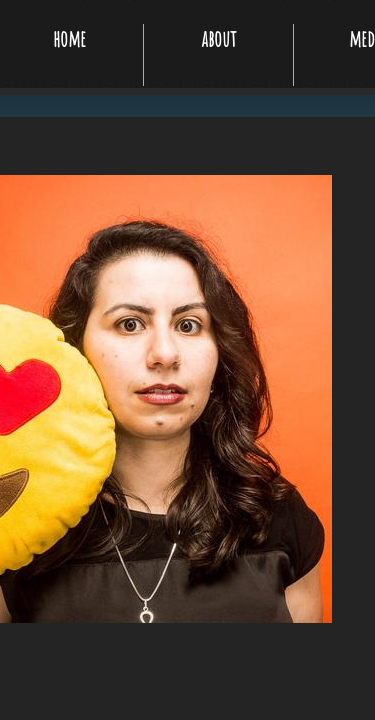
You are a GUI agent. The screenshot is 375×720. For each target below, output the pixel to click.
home (69, 38)
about (219, 38)
